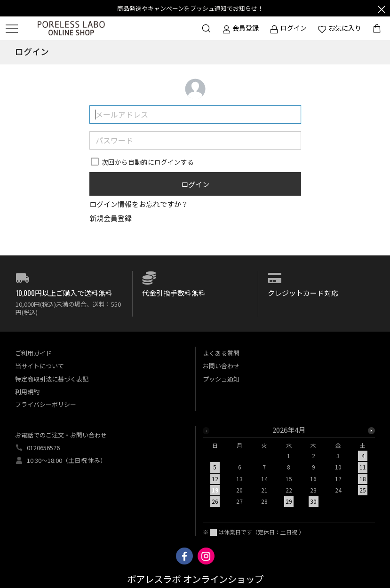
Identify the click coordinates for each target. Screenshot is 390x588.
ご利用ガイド (33, 353)
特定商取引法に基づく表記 (52, 379)
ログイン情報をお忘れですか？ (139, 204)
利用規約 (27, 392)
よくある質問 (221, 353)
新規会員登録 (111, 218)
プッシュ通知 (221, 379)
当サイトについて (40, 366)
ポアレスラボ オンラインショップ (195, 580)
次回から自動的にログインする (148, 162)
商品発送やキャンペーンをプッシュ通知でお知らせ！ (190, 8)
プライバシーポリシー (46, 404)
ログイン (195, 184)
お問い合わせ (221, 366)
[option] (289, 469)
